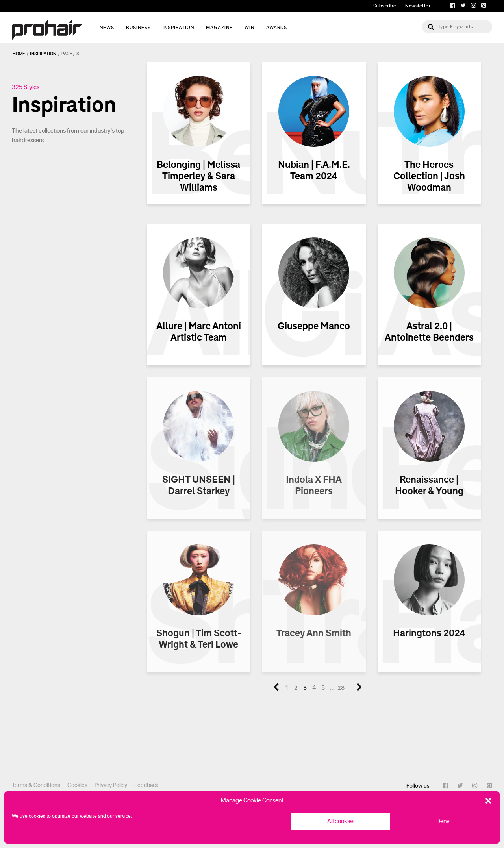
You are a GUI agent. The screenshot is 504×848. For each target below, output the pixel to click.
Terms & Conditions (36, 785)
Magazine (219, 28)
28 (341, 688)
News (107, 28)
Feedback (146, 785)
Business (138, 28)
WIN (249, 28)
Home (19, 54)
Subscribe (385, 6)
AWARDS (277, 28)
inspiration (43, 54)
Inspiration (178, 28)
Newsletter (418, 6)
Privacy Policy (111, 785)
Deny (443, 821)
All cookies (341, 821)
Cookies (77, 785)
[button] (488, 801)
